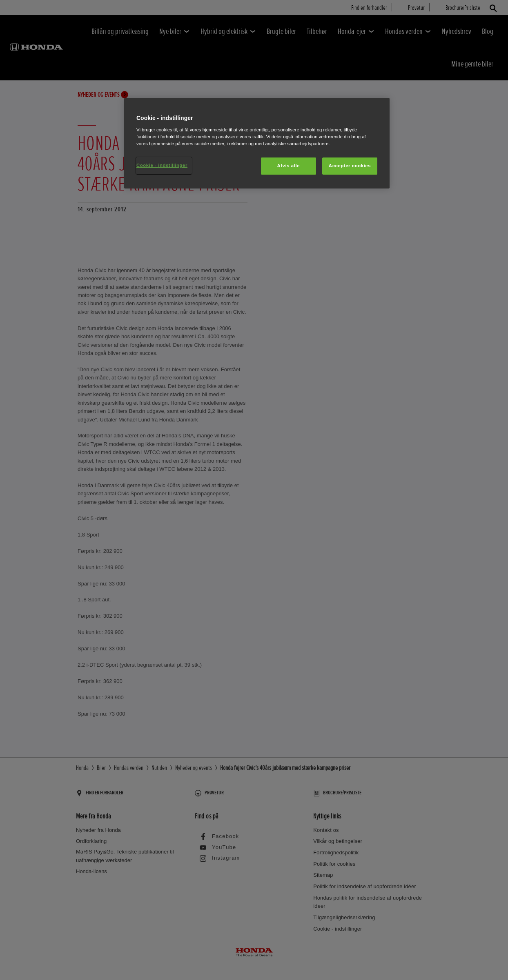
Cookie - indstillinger (162, 165)
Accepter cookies (350, 166)
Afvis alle (288, 166)
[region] (257, 143)
